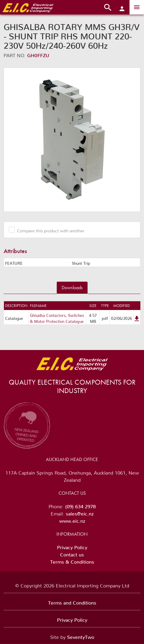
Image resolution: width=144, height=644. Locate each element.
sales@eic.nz (80, 512)
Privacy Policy (72, 546)
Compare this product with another (49, 230)
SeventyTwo (81, 636)
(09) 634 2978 (80, 505)
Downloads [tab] (72, 288)
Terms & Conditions (72, 561)
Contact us (72, 553)
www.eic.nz (72, 520)
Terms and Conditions (72, 602)
